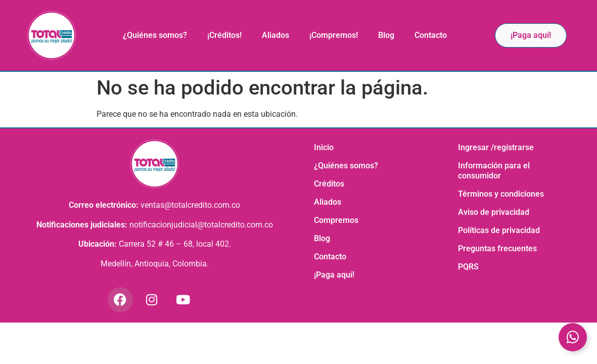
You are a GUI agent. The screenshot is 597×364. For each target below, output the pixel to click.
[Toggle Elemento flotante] (573, 337)
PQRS (468, 267)
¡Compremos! (334, 35)
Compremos (336, 220)
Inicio (324, 147)
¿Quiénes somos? (155, 35)
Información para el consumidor (494, 171)
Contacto (431, 35)
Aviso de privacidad (494, 212)
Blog (386, 35)
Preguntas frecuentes (497, 248)
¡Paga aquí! (334, 275)
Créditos (329, 184)
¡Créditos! (224, 35)
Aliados (275, 35)
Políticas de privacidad (499, 230)
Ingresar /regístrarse (496, 147)
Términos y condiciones (501, 194)
